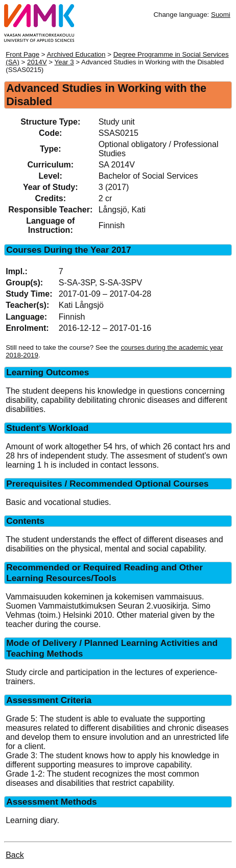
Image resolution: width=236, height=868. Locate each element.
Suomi (221, 15)
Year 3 (64, 62)
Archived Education (76, 54)
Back (15, 855)
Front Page (22, 54)
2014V (37, 62)
